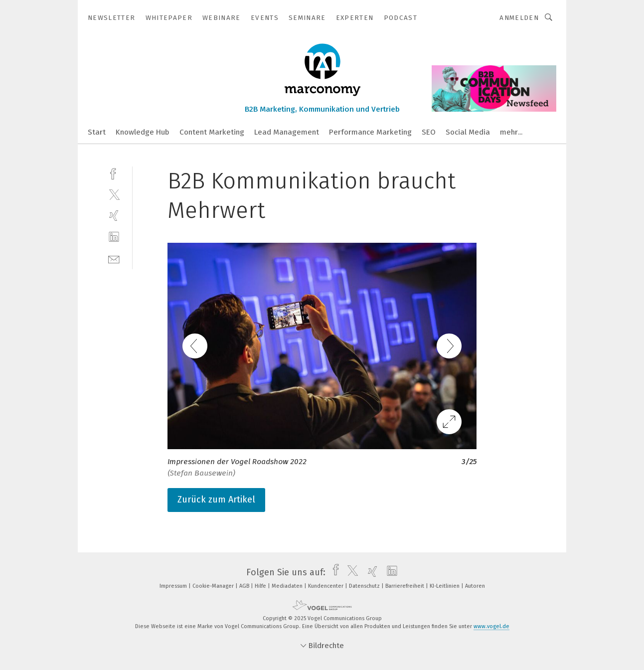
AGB (245, 586)
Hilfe (261, 586)
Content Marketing (212, 132)
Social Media (468, 132)
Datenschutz (365, 586)
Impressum (174, 586)
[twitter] (114, 194)
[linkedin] (114, 237)
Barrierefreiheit (405, 586)
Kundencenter (326, 586)
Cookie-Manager (214, 586)
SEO (429, 132)
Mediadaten (288, 586)
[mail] (114, 258)
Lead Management (287, 132)
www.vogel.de (491, 626)
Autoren (475, 586)
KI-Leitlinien (445, 586)
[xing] (114, 216)
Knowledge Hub (143, 132)
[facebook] (114, 173)
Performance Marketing (370, 132)
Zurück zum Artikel (216, 500)
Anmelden (519, 18)
